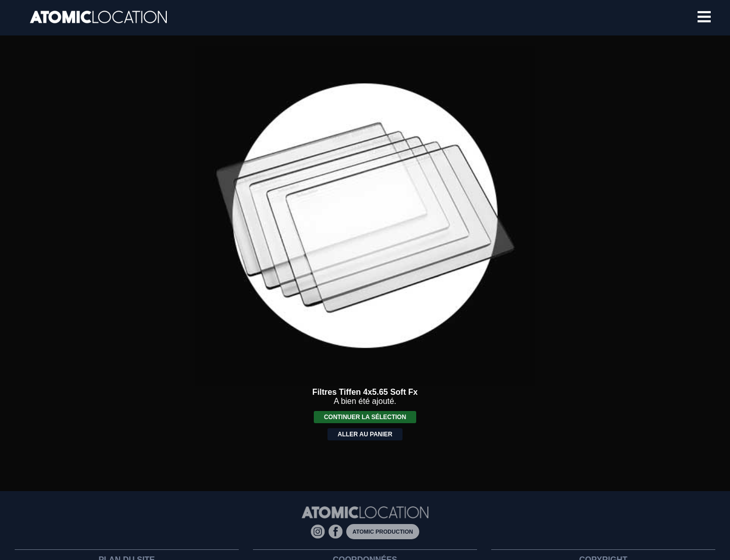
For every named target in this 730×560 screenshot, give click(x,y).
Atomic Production (382, 532)
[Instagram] (320, 531)
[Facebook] (337, 531)
